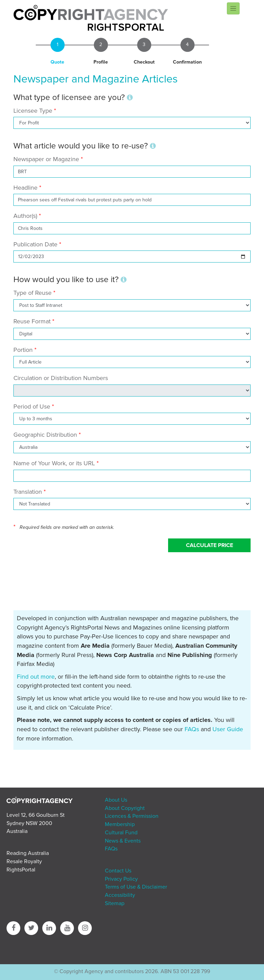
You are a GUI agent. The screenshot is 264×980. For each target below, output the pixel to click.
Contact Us (118, 871)
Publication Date (35, 244)
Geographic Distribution (45, 435)
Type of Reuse (32, 293)
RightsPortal (21, 870)
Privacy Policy (121, 879)
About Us (116, 800)
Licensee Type (34, 111)
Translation (28, 492)
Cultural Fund (121, 833)
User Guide (228, 729)
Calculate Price (210, 545)
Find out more (36, 677)
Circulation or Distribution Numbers (61, 378)
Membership (120, 824)
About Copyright (125, 808)
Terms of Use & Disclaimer (136, 887)
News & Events (123, 841)
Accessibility (120, 895)
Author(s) (25, 216)
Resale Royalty (24, 861)
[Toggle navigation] (233, 8)
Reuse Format (32, 321)
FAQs (192, 729)
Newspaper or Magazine (46, 159)
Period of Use (32, 407)
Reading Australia (28, 853)
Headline (25, 188)
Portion (23, 350)
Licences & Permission (132, 816)
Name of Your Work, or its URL (54, 463)
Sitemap (115, 903)
